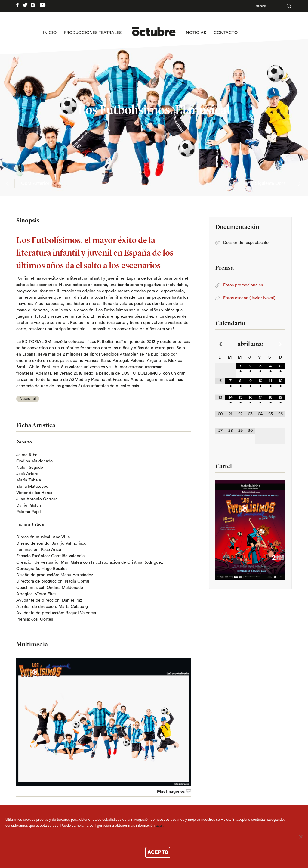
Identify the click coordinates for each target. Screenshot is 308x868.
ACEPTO (158, 852)
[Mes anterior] (220, 344)
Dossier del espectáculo (246, 243)
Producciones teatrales (93, 33)
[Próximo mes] (280, 344)
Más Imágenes (171, 792)
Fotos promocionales (243, 285)
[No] (300, 837)
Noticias (196, 33)
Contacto (226, 33)
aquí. (160, 826)
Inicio (50, 33)
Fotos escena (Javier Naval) (249, 298)
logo (154, 33)
